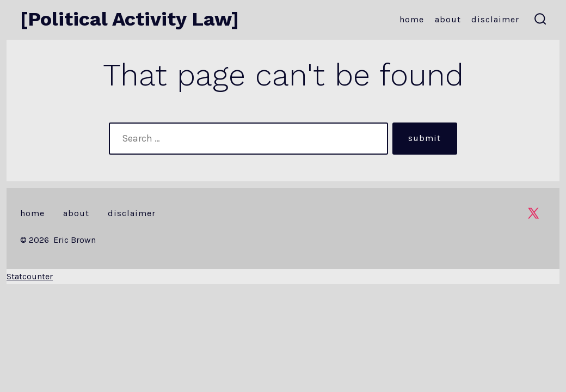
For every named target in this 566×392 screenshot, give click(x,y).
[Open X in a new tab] (533, 213)
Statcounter (30, 276)
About (448, 19)
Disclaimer (495, 19)
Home (412, 19)
